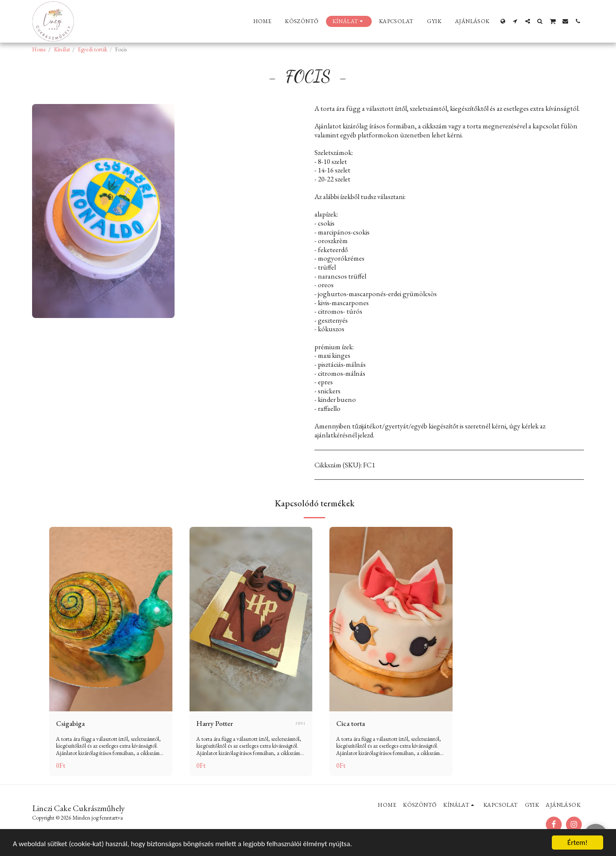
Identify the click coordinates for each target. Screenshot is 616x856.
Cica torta (351, 723)
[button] (515, 21)
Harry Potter (215, 723)
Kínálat (62, 49)
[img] (111, 619)
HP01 (301, 723)
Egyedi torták (93, 49)
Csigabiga (70, 723)
